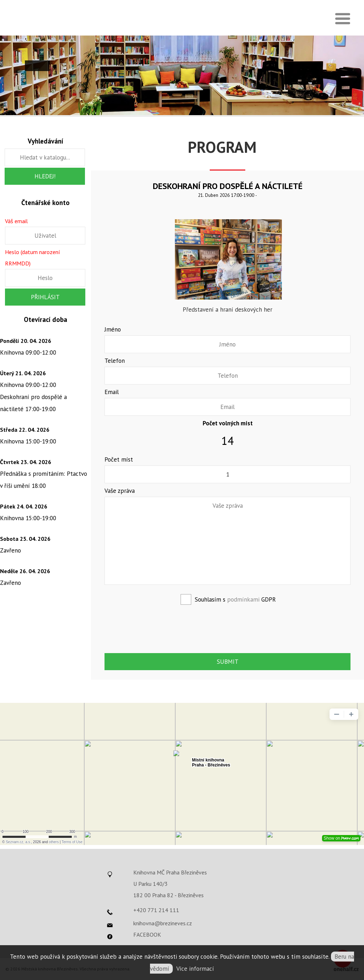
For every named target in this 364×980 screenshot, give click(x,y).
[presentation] (228, 628)
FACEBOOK (147, 935)
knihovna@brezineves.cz (163, 923)
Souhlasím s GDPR (235, 599)
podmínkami (243, 599)
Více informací (195, 969)
